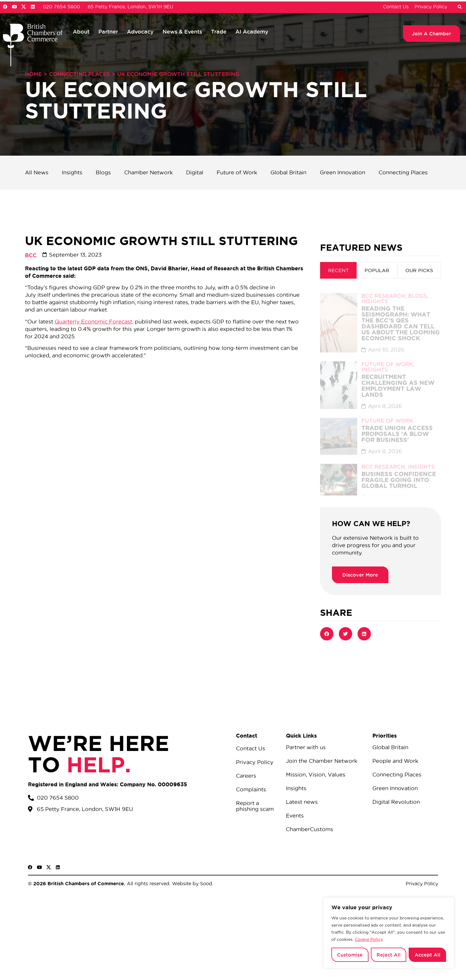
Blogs (103, 172)
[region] (389, 933)
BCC (31, 255)
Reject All (389, 955)
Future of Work (237, 172)
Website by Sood (191, 883)
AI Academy (252, 31)
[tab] (338, 270)
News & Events (182, 31)
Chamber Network (148, 172)
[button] (459, 7)
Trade (219, 31)
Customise (350, 955)
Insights (72, 172)
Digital (195, 172)
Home (33, 74)
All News (37, 172)
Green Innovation (343, 172)
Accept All (428, 955)
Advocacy (140, 31)
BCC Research (383, 290)
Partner (108, 31)
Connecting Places (79, 74)
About (81, 31)
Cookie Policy (369, 939)
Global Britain (288, 172)
